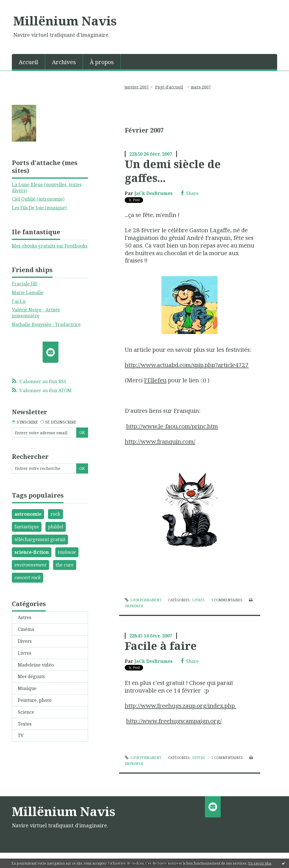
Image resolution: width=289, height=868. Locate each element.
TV (21, 735)
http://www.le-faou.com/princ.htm (172, 426)
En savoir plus (260, 863)
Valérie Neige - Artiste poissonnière (36, 313)
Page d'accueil (169, 87)
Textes (25, 724)
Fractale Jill (24, 284)
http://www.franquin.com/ (160, 441)
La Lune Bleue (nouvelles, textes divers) (47, 187)
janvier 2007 (137, 87)
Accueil (28, 62)
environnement (30, 565)
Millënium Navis (65, 21)
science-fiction (32, 552)
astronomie (28, 514)
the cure (65, 565)
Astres (25, 617)
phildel (56, 527)
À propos (102, 62)
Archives (64, 62)
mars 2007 (201, 87)
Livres (25, 653)
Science (26, 712)
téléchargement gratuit (40, 539)
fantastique (27, 527)
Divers (25, 641)
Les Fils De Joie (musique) (39, 208)
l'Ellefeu (155, 380)
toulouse (67, 552)
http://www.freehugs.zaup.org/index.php (180, 706)
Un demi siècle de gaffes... (173, 171)
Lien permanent (143, 600)
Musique (27, 688)
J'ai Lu (19, 301)
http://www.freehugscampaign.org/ (174, 721)
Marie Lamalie (28, 292)
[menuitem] (29, 62)
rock (55, 514)
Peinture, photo (35, 700)
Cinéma (26, 629)
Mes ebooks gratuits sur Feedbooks (50, 246)
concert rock (28, 578)
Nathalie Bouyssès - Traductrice (46, 324)
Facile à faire (161, 646)
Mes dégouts (31, 676)
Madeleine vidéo (36, 665)
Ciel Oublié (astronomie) (38, 199)
